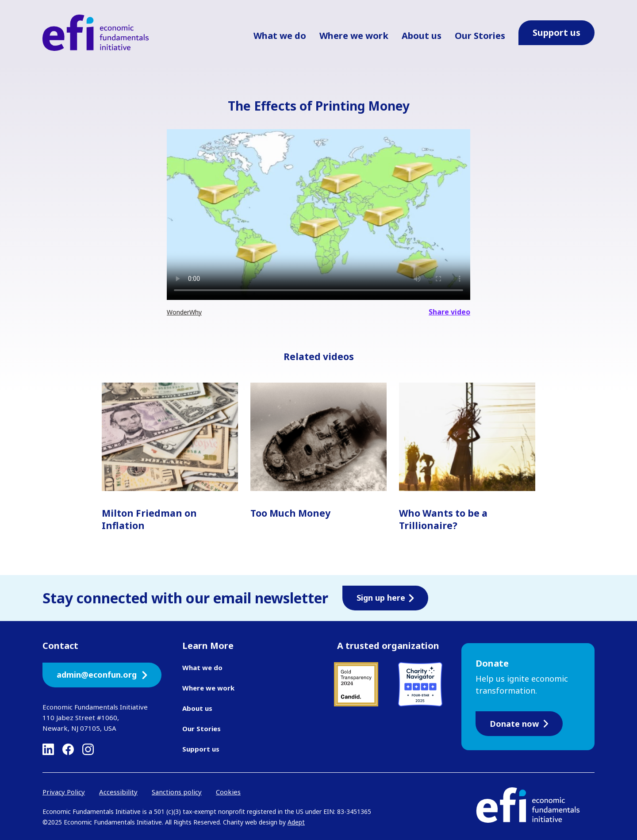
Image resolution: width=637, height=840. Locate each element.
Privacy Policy (64, 792)
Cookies (228, 792)
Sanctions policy (177, 792)
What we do (280, 36)
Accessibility (118, 792)
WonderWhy (184, 312)
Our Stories (480, 36)
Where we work (354, 36)
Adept (296, 822)
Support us (201, 749)
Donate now (519, 724)
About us (422, 36)
